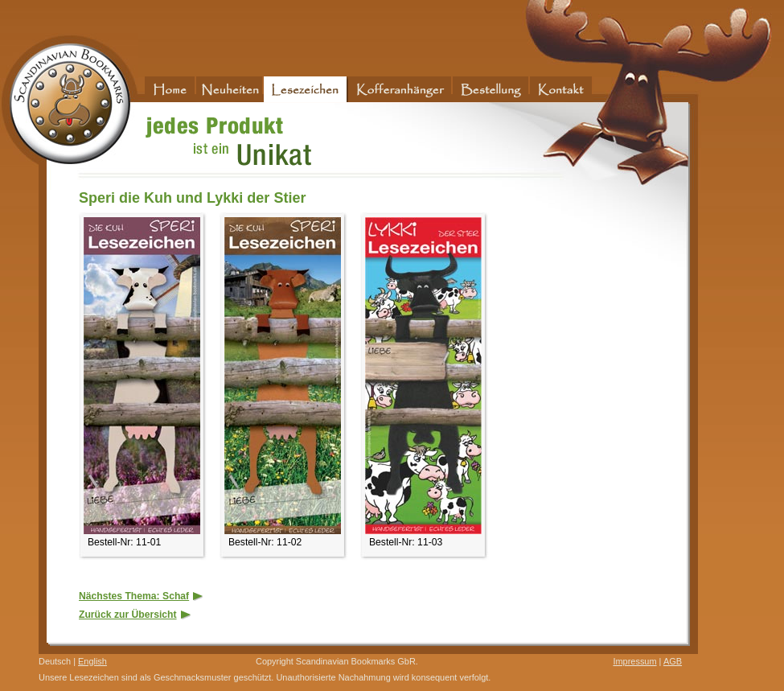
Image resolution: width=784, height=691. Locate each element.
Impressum (634, 661)
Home (170, 89)
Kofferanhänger (400, 89)
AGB (673, 661)
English (92, 661)
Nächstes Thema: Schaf (142, 596)
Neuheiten (230, 89)
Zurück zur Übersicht (135, 615)
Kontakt (562, 89)
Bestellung (491, 89)
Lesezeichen (306, 89)
